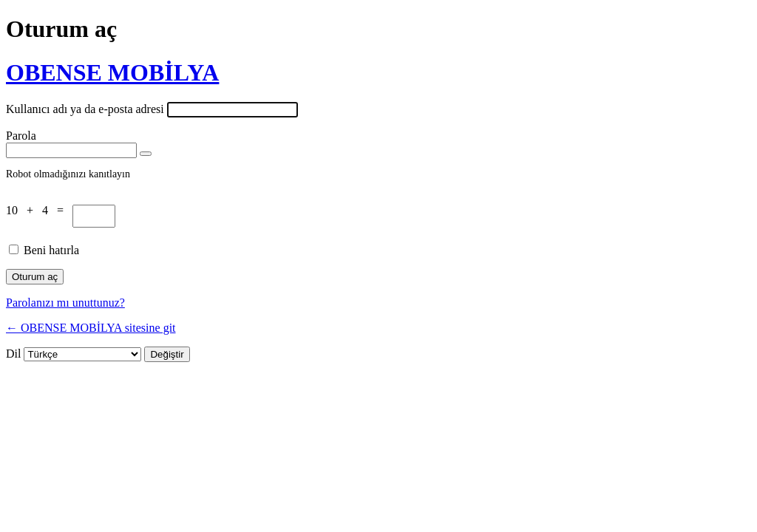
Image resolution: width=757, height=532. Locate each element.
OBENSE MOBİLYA (112, 72)
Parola (21, 136)
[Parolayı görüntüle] (146, 154)
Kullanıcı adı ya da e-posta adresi (85, 109)
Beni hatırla (51, 250)
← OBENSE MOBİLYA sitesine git (91, 328)
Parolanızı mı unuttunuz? (65, 303)
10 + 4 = (39, 210)
